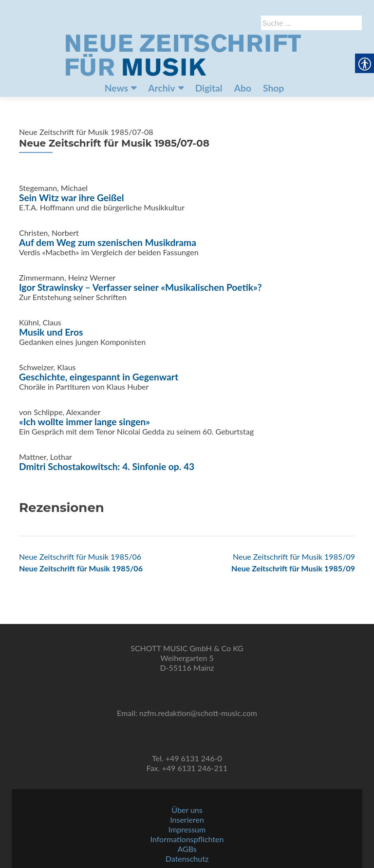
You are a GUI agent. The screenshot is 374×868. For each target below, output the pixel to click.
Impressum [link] (187, 829)
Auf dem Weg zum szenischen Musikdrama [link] (108, 242)
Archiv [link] (161, 88)
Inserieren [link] (187, 820)
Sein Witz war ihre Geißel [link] (72, 198)
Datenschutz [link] (187, 859)
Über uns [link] (187, 810)
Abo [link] (243, 88)
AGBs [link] (187, 849)
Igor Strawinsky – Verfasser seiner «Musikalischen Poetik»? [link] (140, 287)
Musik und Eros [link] (51, 332)
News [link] (116, 88)
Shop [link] (273, 88)
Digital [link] (209, 88)
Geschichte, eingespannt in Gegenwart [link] (99, 377)
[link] (183, 54)
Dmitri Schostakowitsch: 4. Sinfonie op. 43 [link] (107, 466)
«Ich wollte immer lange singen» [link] (84, 422)
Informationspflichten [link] (187, 839)
